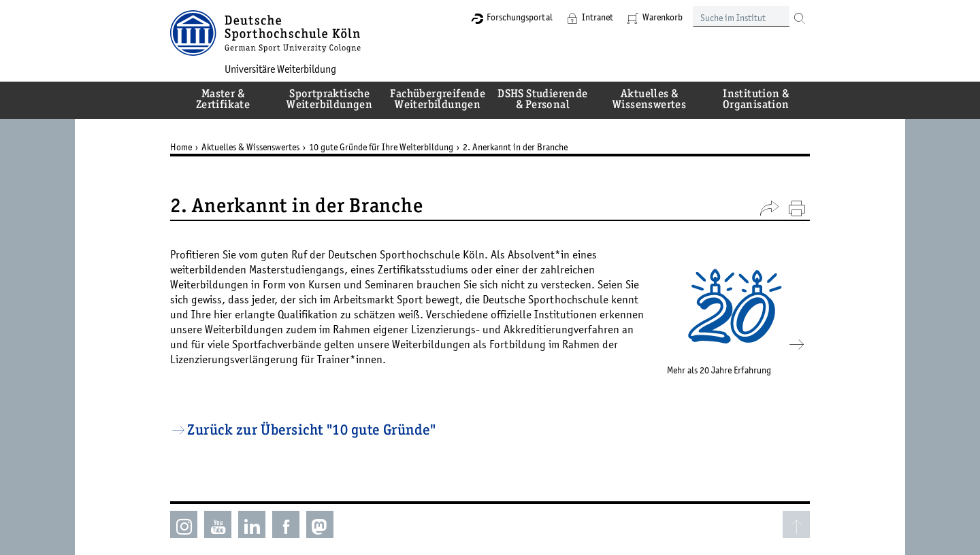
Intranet (598, 17)
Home (181, 147)
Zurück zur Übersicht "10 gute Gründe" (311, 431)
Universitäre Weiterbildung (280, 69)
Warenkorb (663, 17)
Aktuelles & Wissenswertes (250, 147)
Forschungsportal (520, 17)
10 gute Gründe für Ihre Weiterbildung (381, 147)
